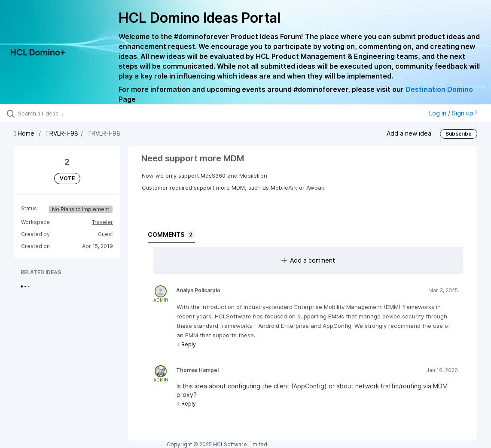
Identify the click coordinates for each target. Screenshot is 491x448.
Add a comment (308, 260)
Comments (171, 235)
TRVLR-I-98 (62, 133)
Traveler (102, 222)
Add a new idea (409, 133)
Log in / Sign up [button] (453, 113)
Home (25, 133)
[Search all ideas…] (60, 113)
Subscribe (459, 134)
